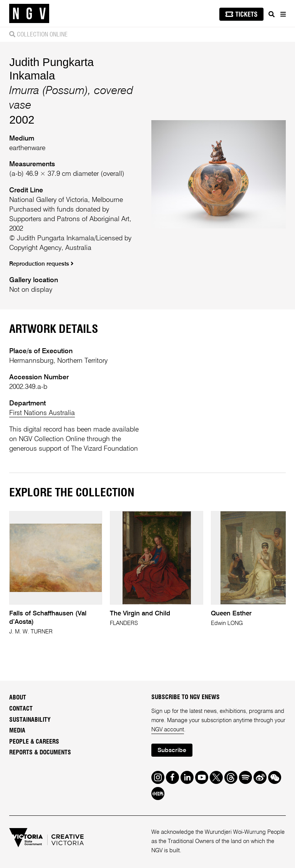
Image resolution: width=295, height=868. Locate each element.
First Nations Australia (42, 413)
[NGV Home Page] (29, 14)
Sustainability (30, 720)
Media (17, 731)
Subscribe (172, 751)
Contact (21, 709)
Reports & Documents (40, 752)
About (18, 698)
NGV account (168, 730)
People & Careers (34, 742)
